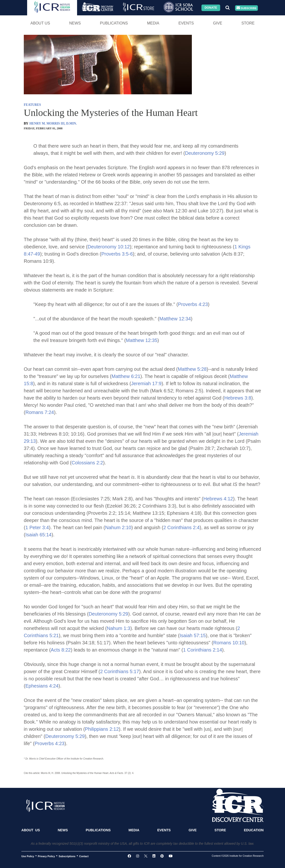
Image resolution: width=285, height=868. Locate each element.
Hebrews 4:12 (218, 499)
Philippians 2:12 (102, 729)
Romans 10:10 (229, 643)
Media (153, 23)
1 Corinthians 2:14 (203, 650)
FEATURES (32, 105)
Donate (211, 8)
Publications (114, 23)
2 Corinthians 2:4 (181, 527)
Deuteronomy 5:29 (205, 153)
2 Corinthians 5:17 (120, 671)
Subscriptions (67, 856)
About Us (40, 23)
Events (186, 23)
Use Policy (28, 856)
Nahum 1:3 (119, 628)
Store (248, 23)
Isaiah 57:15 (193, 635)
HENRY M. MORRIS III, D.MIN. (53, 123)
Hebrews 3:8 (238, 398)
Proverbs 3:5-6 (117, 254)
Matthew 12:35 (142, 340)
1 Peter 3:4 (37, 527)
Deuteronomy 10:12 (109, 247)
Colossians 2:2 (87, 463)
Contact (84, 856)
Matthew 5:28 (192, 369)
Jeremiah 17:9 (146, 383)
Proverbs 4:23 (193, 304)
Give (218, 23)
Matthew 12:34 (175, 319)
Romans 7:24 (40, 412)
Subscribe (247, 8)
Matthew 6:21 (126, 376)
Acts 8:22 (61, 650)
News (75, 23)
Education (254, 830)
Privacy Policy (46, 856)
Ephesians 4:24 (42, 686)
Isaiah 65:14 (39, 535)
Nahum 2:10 (118, 527)
